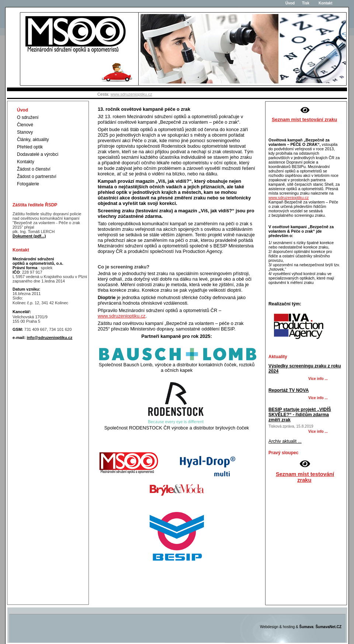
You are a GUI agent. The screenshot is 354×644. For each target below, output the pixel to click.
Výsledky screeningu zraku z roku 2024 (305, 369)
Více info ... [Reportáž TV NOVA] (318, 398)
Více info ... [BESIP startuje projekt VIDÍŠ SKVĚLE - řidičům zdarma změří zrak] (318, 431)
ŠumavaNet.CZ (328, 627)
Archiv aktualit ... (285, 441)
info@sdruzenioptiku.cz (50, 338)
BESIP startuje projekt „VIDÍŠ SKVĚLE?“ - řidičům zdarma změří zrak (300, 415)
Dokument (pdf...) (29, 236)
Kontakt (322, 3)
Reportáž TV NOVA (289, 390)
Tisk (306, 3)
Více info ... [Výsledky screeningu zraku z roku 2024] (318, 378)
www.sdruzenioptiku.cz (131, 94)
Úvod (289, 3)
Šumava (306, 627)
